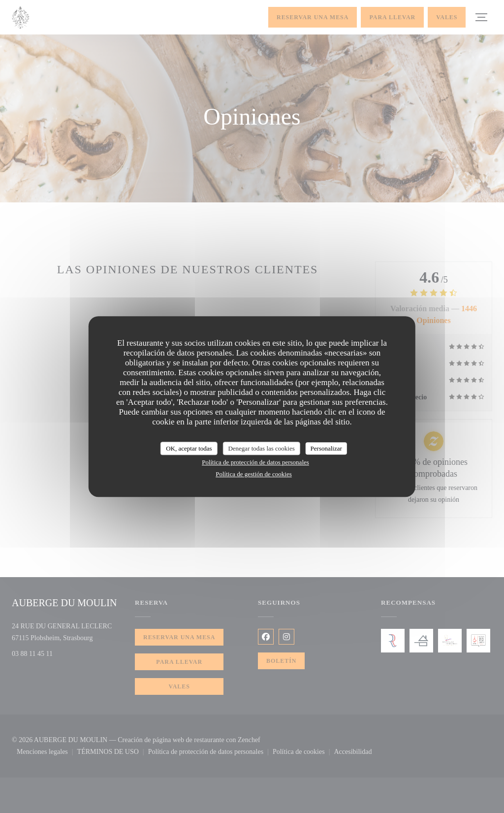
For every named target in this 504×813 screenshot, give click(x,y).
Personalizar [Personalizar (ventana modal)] (326, 448)
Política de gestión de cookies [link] (254, 474)
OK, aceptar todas (189, 448)
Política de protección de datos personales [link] (255, 462)
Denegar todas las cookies (261, 448)
